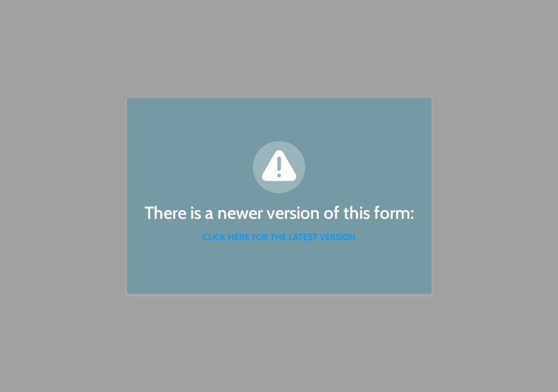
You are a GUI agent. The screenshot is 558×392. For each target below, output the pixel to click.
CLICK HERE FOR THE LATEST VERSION (279, 237)
